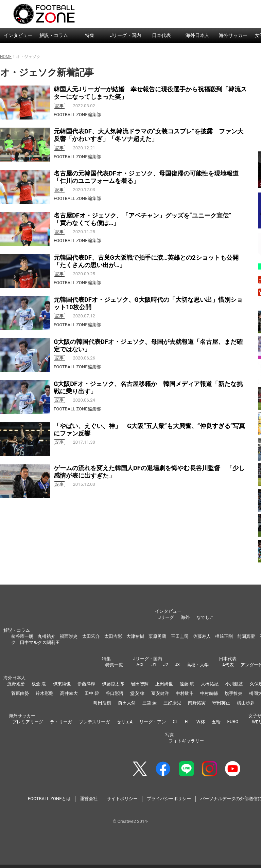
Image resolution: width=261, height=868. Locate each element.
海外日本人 (197, 35)
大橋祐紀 (210, 684)
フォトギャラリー (186, 741)
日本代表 (161, 35)
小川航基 (234, 684)
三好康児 (172, 703)
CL (175, 722)
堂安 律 (137, 693)
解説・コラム (54, 35)
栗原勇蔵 (157, 636)
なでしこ (205, 617)
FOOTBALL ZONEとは (49, 799)
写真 (170, 735)
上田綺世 (164, 684)
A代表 (228, 665)
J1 (154, 664)
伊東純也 (62, 684)
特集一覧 (114, 665)
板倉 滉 (39, 684)
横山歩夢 (246, 703)
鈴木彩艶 (45, 693)
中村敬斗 (185, 693)
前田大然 (127, 703)
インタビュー (18, 35)
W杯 (201, 722)
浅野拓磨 (16, 684)
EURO (233, 722)
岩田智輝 (140, 684)
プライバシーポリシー (169, 799)
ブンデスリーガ (94, 722)
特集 (90, 35)
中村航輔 (209, 693)
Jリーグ (166, 617)
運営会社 (89, 799)
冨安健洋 (160, 693)
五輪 (216, 722)
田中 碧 (92, 693)
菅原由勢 (20, 693)
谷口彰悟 (115, 693)
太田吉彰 (113, 636)
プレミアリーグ (28, 722)
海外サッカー (233, 35)
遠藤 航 (187, 684)
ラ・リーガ (61, 722)
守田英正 (221, 703)
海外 (185, 617)
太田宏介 (91, 636)
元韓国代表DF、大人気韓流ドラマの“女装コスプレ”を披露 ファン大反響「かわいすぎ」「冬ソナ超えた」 (149, 135)
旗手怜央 (233, 693)
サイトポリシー (122, 799)
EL (187, 722)
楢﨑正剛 (224, 636)
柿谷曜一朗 (22, 636)
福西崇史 (69, 636)
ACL (141, 664)
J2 (166, 664)
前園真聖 (246, 636)
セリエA (125, 722)
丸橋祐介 (47, 636)
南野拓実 (197, 703)
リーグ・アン (153, 722)
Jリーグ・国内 (126, 35)
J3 (177, 664)
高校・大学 (198, 665)
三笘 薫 (150, 703)
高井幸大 (69, 693)
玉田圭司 (180, 636)
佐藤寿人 (202, 636)
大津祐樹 (135, 636)
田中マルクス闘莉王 (40, 642)
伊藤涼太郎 (113, 684)
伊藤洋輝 (86, 684)
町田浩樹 (102, 703)
